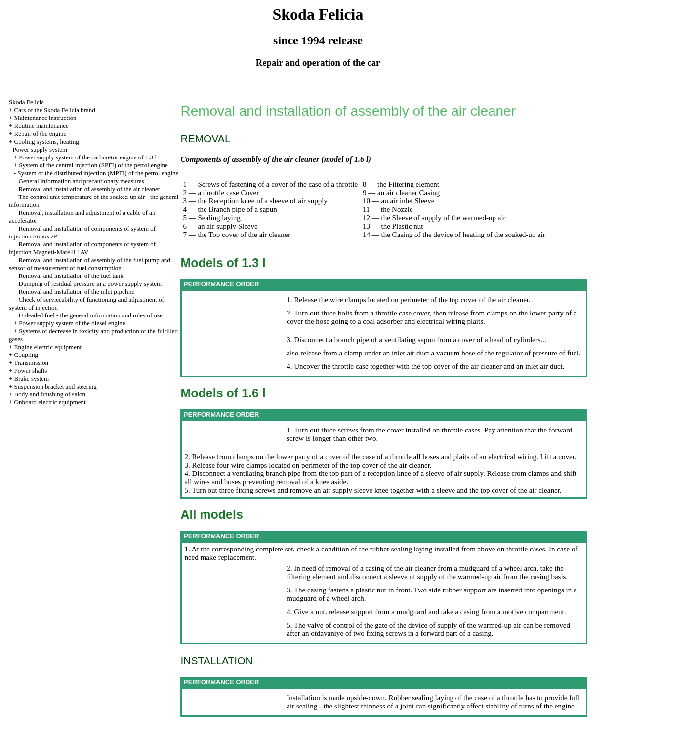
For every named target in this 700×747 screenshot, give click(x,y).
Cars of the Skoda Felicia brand (55, 110)
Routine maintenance (41, 126)
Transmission (31, 363)
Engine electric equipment (48, 347)
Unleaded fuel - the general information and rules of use (91, 315)
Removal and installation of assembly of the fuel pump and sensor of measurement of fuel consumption (90, 264)
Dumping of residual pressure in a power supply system (90, 284)
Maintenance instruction (45, 118)
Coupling (26, 355)
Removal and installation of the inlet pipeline (77, 292)
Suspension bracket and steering (56, 386)
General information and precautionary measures (82, 181)
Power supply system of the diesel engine (72, 323)
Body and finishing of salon (50, 394)
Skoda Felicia (26, 102)
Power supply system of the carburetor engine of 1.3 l (88, 157)
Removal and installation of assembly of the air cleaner (90, 189)
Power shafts (31, 371)
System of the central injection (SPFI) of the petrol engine (93, 165)
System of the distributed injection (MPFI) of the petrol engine (98, 173)
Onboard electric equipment (50, 402)
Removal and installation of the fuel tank (71, 276)
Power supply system (40, 149)
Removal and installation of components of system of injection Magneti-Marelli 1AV (82, 248)
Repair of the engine (41, 134)
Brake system (32, 378)
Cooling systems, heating (47, 141)
